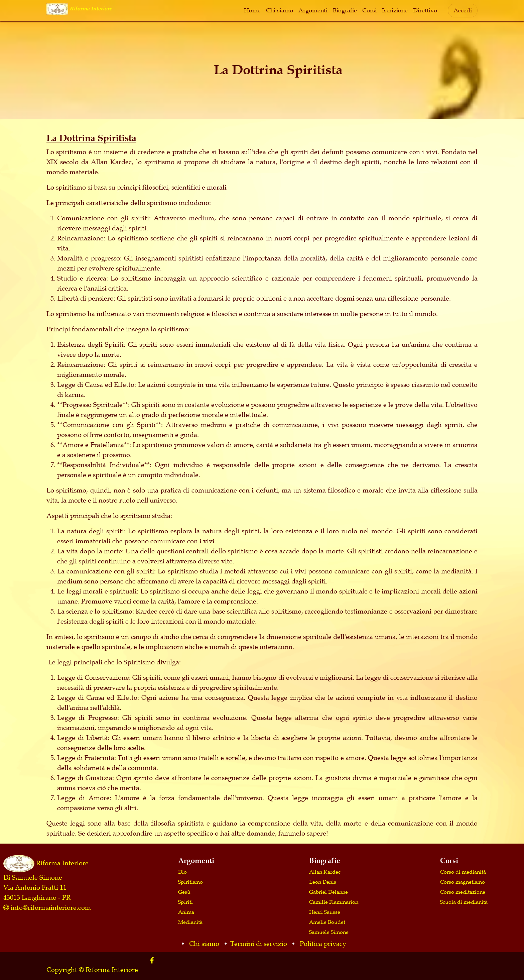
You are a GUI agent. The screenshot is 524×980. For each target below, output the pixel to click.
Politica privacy (323, 944)
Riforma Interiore (62, 863)
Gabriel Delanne (329, 892)
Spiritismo (190, 882)
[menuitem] (252, 11)
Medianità (190, 922)
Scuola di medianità (464, 902)
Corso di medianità (463, 872)
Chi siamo (204, 944)
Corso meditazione (463, 892)
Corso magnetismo (463, 882)
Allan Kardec (325, 872)
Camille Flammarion (334, 902)
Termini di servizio (259, 944)
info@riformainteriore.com (51, 907)
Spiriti (185, 902)
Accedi (463, 10)
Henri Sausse (325, 912)
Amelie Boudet (327, 922)
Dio (182, 872)
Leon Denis (323, 882)
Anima (186, 912)
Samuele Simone (329, 932)
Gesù (184, 892)
